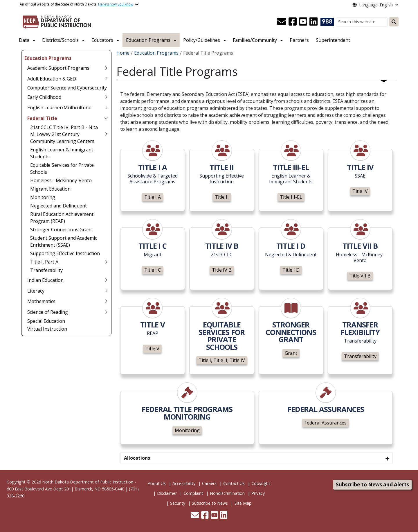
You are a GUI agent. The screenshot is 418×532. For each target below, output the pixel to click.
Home (123, 53)
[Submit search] (394, 22)
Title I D (291, 270)
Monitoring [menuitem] (43, 197)
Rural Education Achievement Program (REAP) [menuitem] (62, 218)
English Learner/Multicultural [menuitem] (59, 108)
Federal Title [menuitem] (42, 118)
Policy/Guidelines (202, 40)
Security (178, 503)
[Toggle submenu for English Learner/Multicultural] (106, 108)
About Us (157, 483)
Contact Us (234, 483)
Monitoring (187, 430)
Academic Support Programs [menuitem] (58, 68)
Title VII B (360, 276)
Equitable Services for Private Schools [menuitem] (62, 169)
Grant (291, 353)
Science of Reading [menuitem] (48, 312)
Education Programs (148, 40)
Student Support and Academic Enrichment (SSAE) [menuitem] (64, 241)
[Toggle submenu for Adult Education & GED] (106, 79)
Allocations (137, 458)
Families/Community (255, 40)
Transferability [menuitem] (46, 270)
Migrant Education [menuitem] (50, 189)
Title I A (153, 197)
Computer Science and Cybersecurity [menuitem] (67, 88)
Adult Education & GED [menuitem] (52, 79)
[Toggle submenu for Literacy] (106, 291)
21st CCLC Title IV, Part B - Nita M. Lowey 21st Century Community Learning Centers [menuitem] (64, 134)
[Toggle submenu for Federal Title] (106, 118)
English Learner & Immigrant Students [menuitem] (62, 153)
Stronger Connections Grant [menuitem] (61, 230)
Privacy (258, 493)
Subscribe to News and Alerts (372, 484)
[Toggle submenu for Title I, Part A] (106, 262)
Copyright (261, 483)
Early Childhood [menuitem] (44, 97)
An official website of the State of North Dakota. (76, 4)
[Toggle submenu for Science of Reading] (106, 312)
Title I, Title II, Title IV (222, 360)
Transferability (360, 356)
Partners (299, 40)
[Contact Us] (282, 22)
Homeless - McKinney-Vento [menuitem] (61, 180)
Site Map (243, 503)
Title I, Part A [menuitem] (44, 262)
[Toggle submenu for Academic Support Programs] (106, 68)
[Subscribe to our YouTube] (303, 22)
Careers (209, 483)
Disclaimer (167, 493)
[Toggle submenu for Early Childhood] (106, 97)
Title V (152, 349)
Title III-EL (291, 197)
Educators (102, 40)
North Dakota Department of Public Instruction (88, 482)
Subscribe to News (210, 503)
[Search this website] (362, 22)
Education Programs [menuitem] (48, 58)
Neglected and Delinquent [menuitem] (58, 206)
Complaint (193, 493)
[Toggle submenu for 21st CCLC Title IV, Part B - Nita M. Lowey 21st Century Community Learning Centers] (106, 134)
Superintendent (333, 40)
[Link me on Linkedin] (313, 22)
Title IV (360, 191)
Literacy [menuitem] (36, 291)
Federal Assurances (326, 423)
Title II (222, 197)
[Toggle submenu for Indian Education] (106, 280)
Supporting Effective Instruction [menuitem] (65, 253)
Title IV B (222, 270)
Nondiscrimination (227, 493)
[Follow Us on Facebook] (293, 22)
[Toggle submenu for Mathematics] (106, 301)
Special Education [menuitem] (46, 321)
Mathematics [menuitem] (41, 301)
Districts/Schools (60, 40)
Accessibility (184, 483)
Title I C (153, 270)
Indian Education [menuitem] (45, 280)
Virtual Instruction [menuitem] (47, 329)
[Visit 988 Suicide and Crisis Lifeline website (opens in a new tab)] (327, 22)
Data (24, 40)
